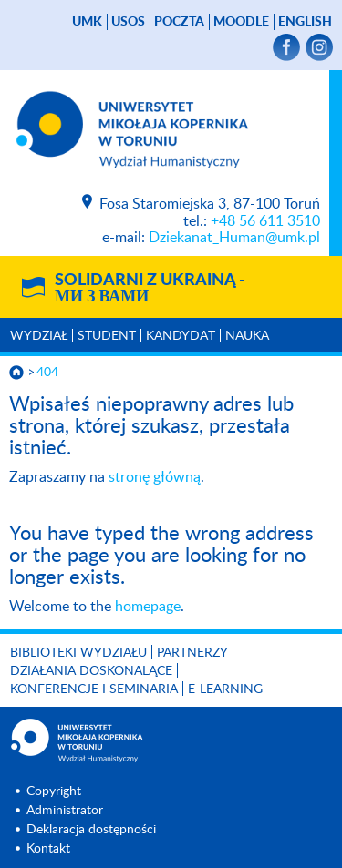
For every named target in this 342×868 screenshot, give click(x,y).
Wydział (39, 336)
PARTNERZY (192, 653)
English (305, 22)
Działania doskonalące (91, 671)
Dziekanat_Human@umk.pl (234, 238)
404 (47, 373)
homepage (148, 607)
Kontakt (48, 849)
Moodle (241, 22)
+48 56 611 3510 (265, 221)
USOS (128, 22)
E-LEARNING (225, 689)
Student (107, 336)
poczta (179, 22)
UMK (87, 22)
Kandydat (181, 336)
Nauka (247, 336)
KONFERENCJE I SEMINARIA (94, 689)
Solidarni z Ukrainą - (150, 289)
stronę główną (155, 477)
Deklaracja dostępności (91, 830)
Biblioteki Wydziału (78, 653)
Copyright (54, 791)
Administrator (65, 811)
